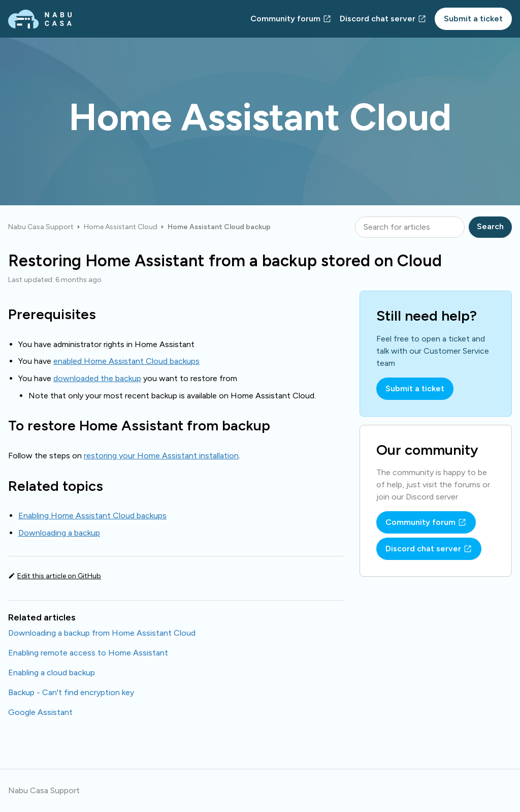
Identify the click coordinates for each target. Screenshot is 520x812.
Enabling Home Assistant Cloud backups (92, 516)
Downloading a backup (59, 533)
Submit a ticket (473, 19)
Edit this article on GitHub (59, 576)
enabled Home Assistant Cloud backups (126, 361)
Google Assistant (40, 712)
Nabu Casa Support (41, 227)
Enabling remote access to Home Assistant (88, 653)
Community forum (285, 19)
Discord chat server (378, 19)
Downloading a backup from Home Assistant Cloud (102, 633)
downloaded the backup (97, 378)
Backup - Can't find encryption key (71, 692)
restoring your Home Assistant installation (161, 456)
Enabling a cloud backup (52, 673)
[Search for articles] (410, 227)
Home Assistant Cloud (121, 227)
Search (490, 226)
